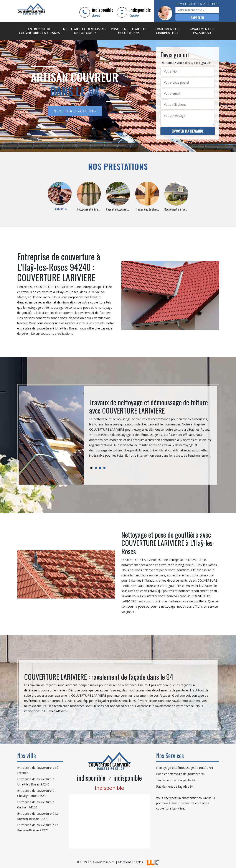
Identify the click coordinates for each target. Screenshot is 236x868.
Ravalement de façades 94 (202, 31)
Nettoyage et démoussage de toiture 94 (85, 31)
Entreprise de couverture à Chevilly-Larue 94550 (36, 793)
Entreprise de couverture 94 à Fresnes (39, 31)
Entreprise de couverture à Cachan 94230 (36, 805)
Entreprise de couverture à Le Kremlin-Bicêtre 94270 (38, 816)
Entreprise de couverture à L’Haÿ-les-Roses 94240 (36, 782)
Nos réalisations (75, 111)
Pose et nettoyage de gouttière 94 (129, 31)
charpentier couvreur (196, 798)
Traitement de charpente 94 (167, 31)
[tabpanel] (151, 430)
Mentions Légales (131, 862)
